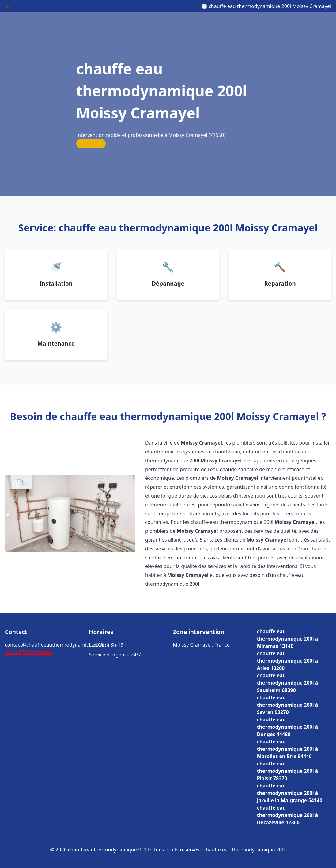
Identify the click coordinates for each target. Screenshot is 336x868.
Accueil (13, 652)
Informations (37, 652)
